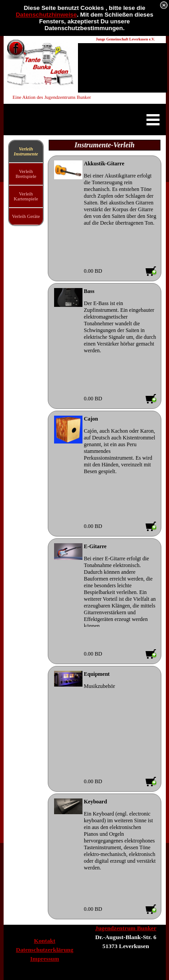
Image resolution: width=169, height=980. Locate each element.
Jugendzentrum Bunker (126, 928)
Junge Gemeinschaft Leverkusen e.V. (126, 39)
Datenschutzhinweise (46, 15)
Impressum (45, 959)
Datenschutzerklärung (44, 950)
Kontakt (44, 941)
